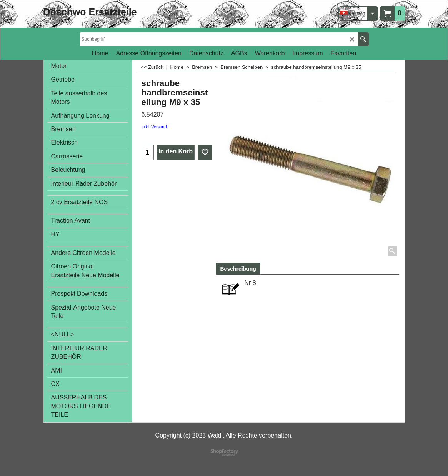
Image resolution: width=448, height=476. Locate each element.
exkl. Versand (154, 127)
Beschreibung (238, 269)
